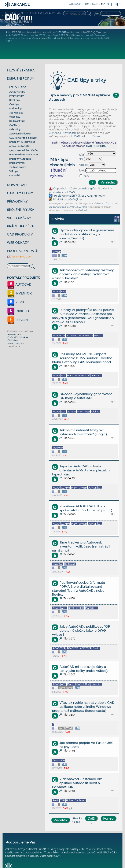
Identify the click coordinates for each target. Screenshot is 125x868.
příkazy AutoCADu (20, 146)
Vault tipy (15, 117)
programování (17, 163)
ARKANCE (76, 4)
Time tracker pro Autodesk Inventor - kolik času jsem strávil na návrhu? (81, 546)
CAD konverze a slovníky (23, 138)
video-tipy (15, 129)
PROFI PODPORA (21, 251)
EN (115, 4)
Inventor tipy (16, 96)
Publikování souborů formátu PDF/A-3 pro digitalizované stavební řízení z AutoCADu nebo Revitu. (78, 589)
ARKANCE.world (78, 207)
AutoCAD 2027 (15, 35)
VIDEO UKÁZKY (19, 218)
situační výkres (75, 196)
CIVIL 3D (18, 311)
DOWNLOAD (17, 185)
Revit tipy (15, 100)
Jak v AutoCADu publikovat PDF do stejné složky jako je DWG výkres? (81, 630)
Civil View (13, 340)
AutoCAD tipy (17, 92)
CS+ (57, 856)
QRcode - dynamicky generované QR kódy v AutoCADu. (86, 396)
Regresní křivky (30, 38)
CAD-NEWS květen (18, 337)
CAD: (82, 154)
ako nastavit (14, 334)
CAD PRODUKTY (20, 234)
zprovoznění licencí (20, 134)
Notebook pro (15, 343)
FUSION (17, 320)
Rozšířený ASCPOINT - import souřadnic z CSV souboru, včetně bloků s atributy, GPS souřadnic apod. (82, 358)
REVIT (16, 302)
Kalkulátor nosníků (83, 35)
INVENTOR (19, 293)
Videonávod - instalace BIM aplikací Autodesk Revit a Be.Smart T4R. (77, 783)
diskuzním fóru (102, 203)
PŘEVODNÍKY (17, 201)
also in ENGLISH (19, 257)
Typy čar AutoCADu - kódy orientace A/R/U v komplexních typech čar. (81, 470)
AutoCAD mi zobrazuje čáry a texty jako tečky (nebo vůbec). (84, 669)
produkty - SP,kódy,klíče (22, 142)
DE (120, 4)
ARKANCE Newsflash (62, 133)
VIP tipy (14, 171)
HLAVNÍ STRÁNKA (21, 70)
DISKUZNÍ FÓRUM (21, 79)
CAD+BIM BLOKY (20, 193)
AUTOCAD (19, 284)
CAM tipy (14, 125)
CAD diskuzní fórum (87, 136)
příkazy (78, 38)
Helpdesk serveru (75, 853)
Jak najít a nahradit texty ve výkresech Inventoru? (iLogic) (83, 432)
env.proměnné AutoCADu (24, 155)
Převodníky (54, 38)
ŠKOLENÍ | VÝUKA (21, 210)
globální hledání (58, 207)
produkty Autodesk (20, 159)
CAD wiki (14, 175)
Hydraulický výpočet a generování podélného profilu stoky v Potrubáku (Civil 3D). (83, 234)
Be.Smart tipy (17, 121)
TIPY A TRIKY (17, 87)
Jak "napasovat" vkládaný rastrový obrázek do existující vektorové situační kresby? (83, 274)
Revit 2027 (59, 35)
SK (109, 4)
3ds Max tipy (16, 113)
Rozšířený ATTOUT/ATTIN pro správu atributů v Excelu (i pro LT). (86, 508)
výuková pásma (18, 167)
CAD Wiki (83, 210)
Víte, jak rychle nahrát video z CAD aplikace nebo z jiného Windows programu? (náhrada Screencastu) (83, 707)
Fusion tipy (15, 108)
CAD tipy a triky (78, 80)
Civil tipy (14, 104)
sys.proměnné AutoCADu (23, 150)
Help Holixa (14, 346)
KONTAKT (92, 4)
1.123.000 (61, 32)
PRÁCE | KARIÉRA (20, 226)
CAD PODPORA (96, 146)
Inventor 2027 (37, 35)
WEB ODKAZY (18, 243)
